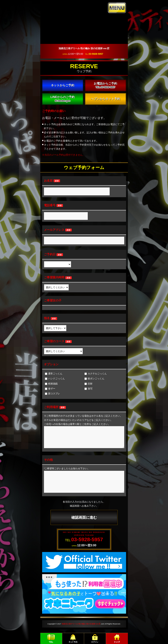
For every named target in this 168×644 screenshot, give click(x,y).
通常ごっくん (54, 374)
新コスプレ (52, 394)
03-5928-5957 (96, 54)
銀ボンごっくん (94, 379)
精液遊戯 (51, 384)
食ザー (50, 389)
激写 (88, 389)
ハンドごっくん (55, 379)
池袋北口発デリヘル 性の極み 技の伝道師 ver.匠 (81, 624)
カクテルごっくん (96, 374)
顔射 (88, 384)
